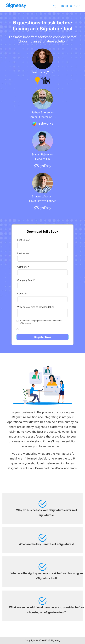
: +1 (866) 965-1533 (68, 6)
